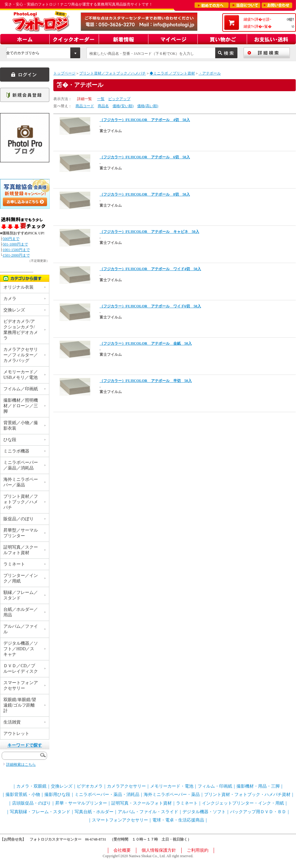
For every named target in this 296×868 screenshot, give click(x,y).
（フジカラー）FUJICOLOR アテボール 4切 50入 (145, 120)
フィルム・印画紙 (215, 786)
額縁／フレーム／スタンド (21, 595)
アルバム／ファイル (21, 629)
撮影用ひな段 (57, 795)
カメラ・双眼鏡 (31, 786)
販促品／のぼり (18, 519)
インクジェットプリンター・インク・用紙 (243, 803)
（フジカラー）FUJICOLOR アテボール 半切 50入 (146, 381)
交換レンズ (14, 310)
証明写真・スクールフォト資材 (142, 803)
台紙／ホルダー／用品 (21, 612)
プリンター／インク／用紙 (21, 578)
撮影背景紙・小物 (23, 795)
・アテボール (210, 73)
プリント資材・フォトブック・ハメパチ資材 (247, 795)
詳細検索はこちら (21, 765)
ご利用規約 (198, 850)
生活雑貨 (12, 722)
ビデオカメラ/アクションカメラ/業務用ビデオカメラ (21, 330)
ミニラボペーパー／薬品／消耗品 (21, 465)
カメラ (10, 299)
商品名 (103, 106)
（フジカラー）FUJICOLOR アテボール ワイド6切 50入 (150, 306)
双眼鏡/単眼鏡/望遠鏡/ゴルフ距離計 (20, 705)
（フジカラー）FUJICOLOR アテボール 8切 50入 (145, 194)
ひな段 (10, 440)
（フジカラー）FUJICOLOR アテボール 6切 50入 (145, 157)
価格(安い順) (123, 106)
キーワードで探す (25, 745)
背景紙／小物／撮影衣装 (21, 426)
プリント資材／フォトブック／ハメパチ (113, 73)
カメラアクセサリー (126, 786)
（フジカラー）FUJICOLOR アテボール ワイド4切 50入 (150, 269)
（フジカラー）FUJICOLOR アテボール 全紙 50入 (146, 343)
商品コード (85, 106)
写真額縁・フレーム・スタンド (40, 812)
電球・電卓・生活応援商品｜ (180, 820)
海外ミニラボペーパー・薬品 (172, 795)
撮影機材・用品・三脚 (258, 786)
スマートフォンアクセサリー (21, 685)
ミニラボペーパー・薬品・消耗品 (107, 795)
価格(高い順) (148, 106)
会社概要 (122, 850)
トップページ (64, 73)
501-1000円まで (15, 244)
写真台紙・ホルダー (94, 812)
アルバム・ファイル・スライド (148, 812)
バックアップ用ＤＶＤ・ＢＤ (258, 812)
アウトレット (16, 734)
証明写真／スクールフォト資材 (21, 550)
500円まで (11, 239)
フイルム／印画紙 (21, 389)
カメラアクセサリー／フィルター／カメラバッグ (21, 355)
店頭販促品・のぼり (31, 803)
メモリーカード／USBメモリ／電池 (21, 375)
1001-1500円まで (16, 250)
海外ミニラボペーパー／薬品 (21, 482)
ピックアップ (119, 99)
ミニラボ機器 (16, 451)
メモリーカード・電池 (172, 786)
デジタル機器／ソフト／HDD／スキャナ (21, 649)
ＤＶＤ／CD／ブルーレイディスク (21, 669)
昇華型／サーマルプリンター (21, 533)
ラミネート (14, 564)
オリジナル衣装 (18, 287)
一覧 (101, 99)
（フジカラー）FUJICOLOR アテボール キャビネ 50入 (149, 232)
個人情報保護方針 (159, 850)
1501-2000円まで (16, 255)
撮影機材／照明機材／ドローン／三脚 (21, 406)
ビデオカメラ (90, 786)
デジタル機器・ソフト (204, 812)
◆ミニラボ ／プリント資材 (172, 73)
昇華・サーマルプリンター (81, 803)
